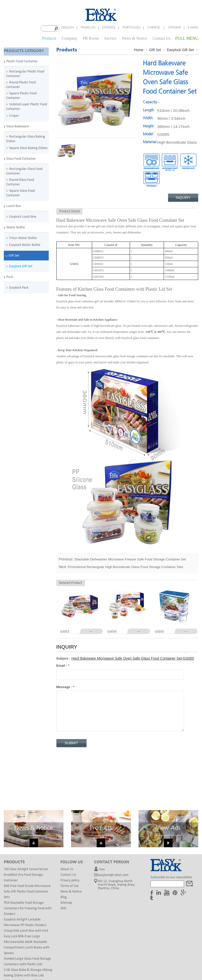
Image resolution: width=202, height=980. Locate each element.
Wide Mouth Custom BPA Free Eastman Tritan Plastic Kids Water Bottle (28, 935)
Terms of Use (70, 834)
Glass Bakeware (18, 125)
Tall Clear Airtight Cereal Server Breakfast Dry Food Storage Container (26, 823)
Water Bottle (16, 226)
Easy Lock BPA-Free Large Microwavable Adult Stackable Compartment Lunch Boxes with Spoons (27, 893)
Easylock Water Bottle (25, 244)
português (132, 28)
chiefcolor (121, 962)
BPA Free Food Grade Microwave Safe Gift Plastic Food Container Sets (27, 840)
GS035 (159, 631)
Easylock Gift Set (21, 265)
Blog (64, 845)
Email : (63, 665)
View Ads (168, 776)
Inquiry (183, 197)
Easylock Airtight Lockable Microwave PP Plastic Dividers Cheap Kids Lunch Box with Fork (26, 873)
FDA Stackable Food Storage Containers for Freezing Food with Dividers (28, 856)
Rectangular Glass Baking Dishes (26, 138)
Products (49, 38)
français (88, 28)
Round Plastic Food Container (21, 84)
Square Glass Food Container (20, 192)
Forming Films (183, 957)
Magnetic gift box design (149, 962)
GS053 (65, 631)
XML (64, 856)
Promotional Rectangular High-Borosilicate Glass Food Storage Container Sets (126, 566)
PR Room (91, 38)
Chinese (154, 28)
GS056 (112, 631)
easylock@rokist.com (113, 824)
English (68, 28)
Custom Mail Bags (81, 957)
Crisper (14, 115)
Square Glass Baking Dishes (28, 147)
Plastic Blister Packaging (47, 957)
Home (139, 49)
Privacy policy (70, 828)
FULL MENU (187, 38)
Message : (65, 686)
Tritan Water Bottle (23, 237)
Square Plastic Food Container (21, 94)
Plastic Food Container (22, 60)
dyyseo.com (150, 969)
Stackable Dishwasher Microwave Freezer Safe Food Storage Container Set (130, 558)
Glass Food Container (21, 158)
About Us (67, 817)
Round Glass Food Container (20, 181)
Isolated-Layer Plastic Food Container (27, 105)
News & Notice (134, 38)
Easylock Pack (19, 286)
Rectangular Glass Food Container (24, 170)
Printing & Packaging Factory (149, 957)
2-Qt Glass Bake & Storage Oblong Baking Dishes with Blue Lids (28, 921)
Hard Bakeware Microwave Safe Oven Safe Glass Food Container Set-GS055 (133, 657)
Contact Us (162, 38)
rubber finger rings (111, 957)
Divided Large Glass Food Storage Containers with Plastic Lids (27, 909)
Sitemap (175, 28)
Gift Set (14, 254)
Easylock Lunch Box (23, 216)
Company (70, 38)
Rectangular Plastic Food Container (25, 73)
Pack (10, 276)
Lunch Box (14, 205)
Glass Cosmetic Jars (96, 962)
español (109, 28)
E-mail (193, 28)
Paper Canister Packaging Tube (57, 962)
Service (110, 38)
